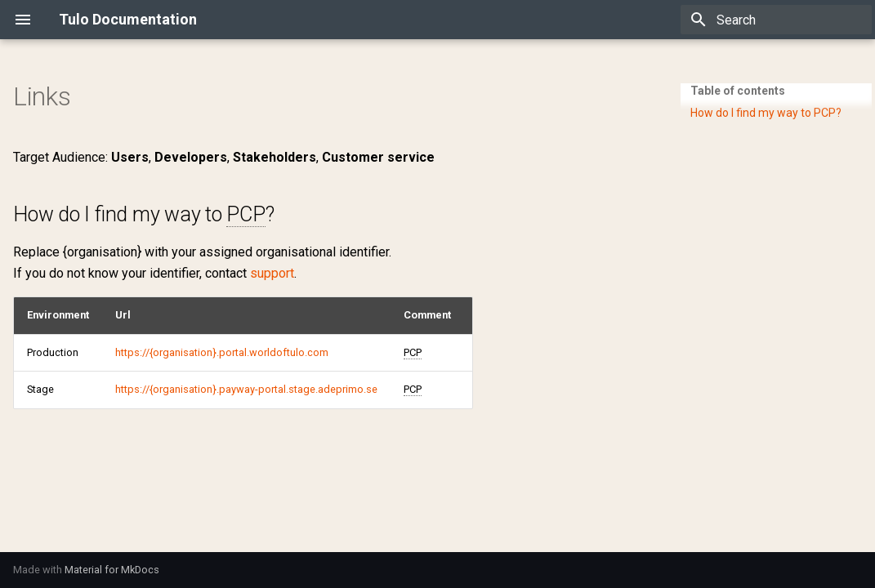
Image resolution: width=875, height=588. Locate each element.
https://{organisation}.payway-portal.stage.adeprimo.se (246, 389)
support (272, 273)
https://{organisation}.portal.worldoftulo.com (222, 352)
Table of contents (738, 91)
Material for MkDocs (112, 570)
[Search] (776, 20)
